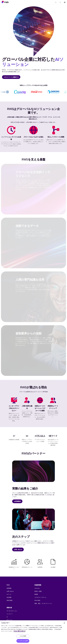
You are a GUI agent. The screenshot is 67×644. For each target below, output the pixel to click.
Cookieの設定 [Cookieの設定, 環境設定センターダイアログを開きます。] (23, 636)
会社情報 (9, 597)
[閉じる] (64, 623)
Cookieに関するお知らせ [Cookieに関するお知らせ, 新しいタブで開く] (20, 631)
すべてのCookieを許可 (23, 641)
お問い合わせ (10, 591)
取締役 (36, 594)
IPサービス (9, 620)
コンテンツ (10, 614)
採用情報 (9, 588)
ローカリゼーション (12, 611)
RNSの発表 (37, 600)
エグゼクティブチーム (40, 597)
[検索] (56, 2)
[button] (5, 2)
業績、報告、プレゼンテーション (43, 603)
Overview (37, 588)
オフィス (9, 594)
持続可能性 (10, 600)
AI (7, 617)
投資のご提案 (38, 591)
